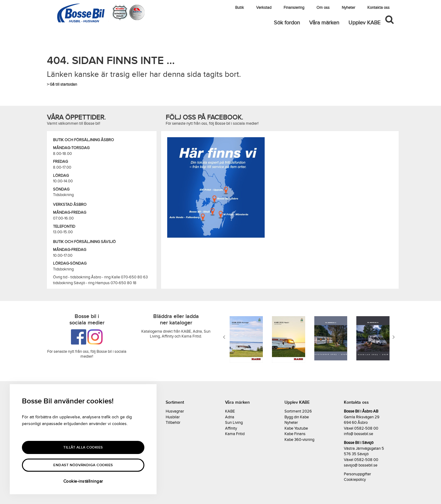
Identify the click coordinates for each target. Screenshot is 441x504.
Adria (230, 417)
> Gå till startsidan (62, 84)
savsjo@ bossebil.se (361, 465)
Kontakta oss (378, 8)
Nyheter (348, 8)
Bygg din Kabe (297, 417)
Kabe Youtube (296, 428)
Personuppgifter (357, 474)
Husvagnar (175, 411)
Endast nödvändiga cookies (83, 465)
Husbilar (173, 417)
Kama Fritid (235, 434)
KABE (230, 411)
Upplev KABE (364, 23)
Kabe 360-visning (299, 440)
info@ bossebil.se (358, 434)
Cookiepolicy (355, 480)
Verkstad (264, 8)
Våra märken (324, 23)
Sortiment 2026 (298, 411)
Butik (240, 8)
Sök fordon (287, 23)
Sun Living (234, 423)
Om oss (323, 8)
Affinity (231, 428)
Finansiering (294, 8)
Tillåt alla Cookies (83, 447)
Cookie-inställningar (83, 481)
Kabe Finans (295, 434)
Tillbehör (173, 423)
